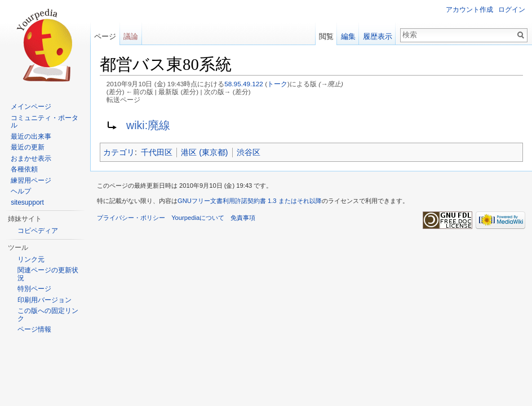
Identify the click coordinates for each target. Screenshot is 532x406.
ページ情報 (34, 329)
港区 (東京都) (204, 152)
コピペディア (38, 231)
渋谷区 (249, 152)
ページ (105, 36)
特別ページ (34, 289)
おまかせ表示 (31, 158)
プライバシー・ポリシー (131, 218)
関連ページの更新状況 (48, 274)
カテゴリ (119, 152)
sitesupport (27, 202)
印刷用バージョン (45, 300)
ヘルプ (21, 191)
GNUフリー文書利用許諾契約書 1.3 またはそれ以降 (250, 201)
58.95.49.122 (244, 84)
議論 (131, 36)
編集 (348, 36)
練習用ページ (31, 180)
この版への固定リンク (48, 315)
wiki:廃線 (148, 125)
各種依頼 (24, 169)
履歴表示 (378, 36)
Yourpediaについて (198, 218)
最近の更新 (28, 147)
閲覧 (326, 36)
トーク (277, 84)
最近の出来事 (31, 136)
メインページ (31, 107)
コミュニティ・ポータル (45, 122)
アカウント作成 (469, 10)
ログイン (512, 10)
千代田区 (157, 152)
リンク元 (31, 259)
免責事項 (243, 218)
